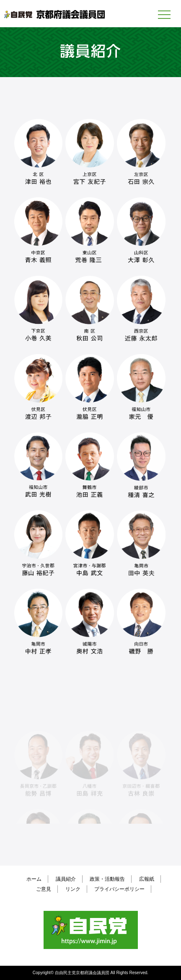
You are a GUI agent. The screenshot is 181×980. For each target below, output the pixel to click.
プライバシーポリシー (119, 889)
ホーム (34, 879)
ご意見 (44, 889)
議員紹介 (66, 879)
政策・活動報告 (107, 879)
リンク (73, 889)
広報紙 (147, 879)
